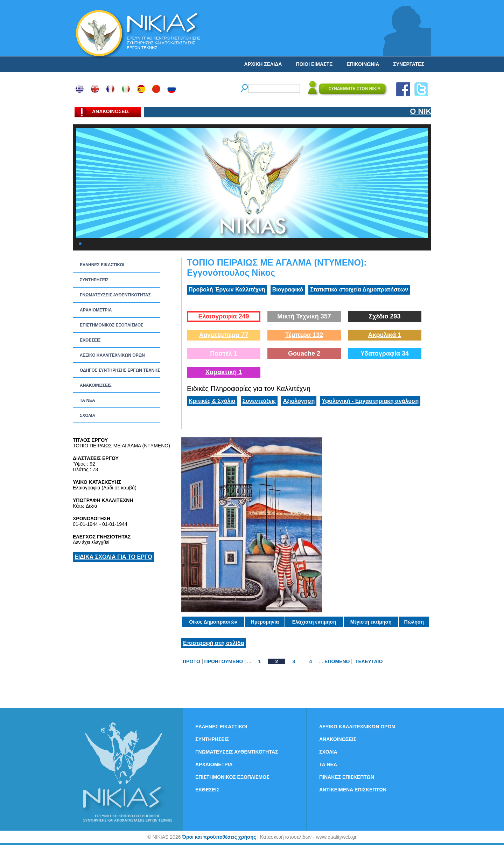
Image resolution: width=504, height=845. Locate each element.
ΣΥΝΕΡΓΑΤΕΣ (409, 64)
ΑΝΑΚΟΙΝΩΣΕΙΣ (96, 385)
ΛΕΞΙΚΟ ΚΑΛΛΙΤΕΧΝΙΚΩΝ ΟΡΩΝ (112, 355)
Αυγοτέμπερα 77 (224, 335)
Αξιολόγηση (299, 401)
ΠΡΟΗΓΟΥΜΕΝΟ (224, 661)
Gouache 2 (304, 353)
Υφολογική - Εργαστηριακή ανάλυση (370, 401)
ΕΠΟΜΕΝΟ (337, 661)
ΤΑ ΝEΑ (87, 400)
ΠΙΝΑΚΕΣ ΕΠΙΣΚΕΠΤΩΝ (347, 777)
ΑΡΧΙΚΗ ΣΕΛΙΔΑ (263, 64)
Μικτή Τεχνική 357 (304, 316)
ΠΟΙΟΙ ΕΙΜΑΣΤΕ (314, 64)
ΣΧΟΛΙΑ (87, 415)
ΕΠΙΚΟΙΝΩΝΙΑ (363, 64)
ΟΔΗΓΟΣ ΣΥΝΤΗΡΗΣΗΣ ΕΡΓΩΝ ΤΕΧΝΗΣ (120, 370)
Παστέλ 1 (224, 353)
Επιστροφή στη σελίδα (214, 643)
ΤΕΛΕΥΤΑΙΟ (369, 661)
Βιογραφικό (288, 290)
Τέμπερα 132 (304, 335)
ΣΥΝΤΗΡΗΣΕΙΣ (94, 280)
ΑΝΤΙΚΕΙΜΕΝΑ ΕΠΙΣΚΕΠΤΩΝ (353, 790)
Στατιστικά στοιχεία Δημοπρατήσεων (359, 290)
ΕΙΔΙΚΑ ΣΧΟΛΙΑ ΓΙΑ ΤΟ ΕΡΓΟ (113, 557)
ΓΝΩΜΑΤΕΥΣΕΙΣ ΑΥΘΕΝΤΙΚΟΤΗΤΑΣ (115, 295)
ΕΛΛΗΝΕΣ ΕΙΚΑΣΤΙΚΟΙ (102, 265)
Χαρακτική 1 (224, 372)
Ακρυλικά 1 (384, 335)
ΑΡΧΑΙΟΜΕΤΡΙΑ (96, 310)
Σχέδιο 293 (384, 316)
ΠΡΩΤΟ (191, 661)
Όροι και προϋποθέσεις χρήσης (219, 837)
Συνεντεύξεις (259, 401)
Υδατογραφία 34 (385, 353)
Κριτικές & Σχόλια (212, 401)
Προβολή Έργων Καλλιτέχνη (227, 290)
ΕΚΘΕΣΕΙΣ (90, 340)
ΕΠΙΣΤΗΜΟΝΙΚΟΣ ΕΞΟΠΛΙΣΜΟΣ (111, 325)
